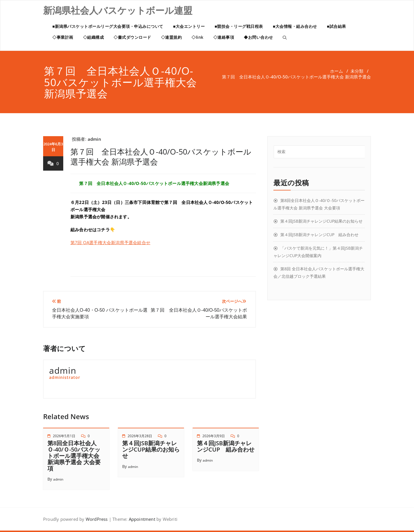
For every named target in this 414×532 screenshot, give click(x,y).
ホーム (337, 71)
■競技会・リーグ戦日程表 (239, 26)
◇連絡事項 (224, 37)
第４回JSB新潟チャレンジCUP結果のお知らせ (151, 449)
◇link (198, 37)
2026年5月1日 (64, 436)
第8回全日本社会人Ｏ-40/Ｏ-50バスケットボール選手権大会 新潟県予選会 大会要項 (74, 456)
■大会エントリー (189, 26)
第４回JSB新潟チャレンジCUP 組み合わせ (226, 446)
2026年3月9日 (214, 436)
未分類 (357, 71)
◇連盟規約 (171, 37)
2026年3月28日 (140, 436)
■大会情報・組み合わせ (295, 26)
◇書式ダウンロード (132, 37)
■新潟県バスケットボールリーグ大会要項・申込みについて (108, 26)
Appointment (141, 519)
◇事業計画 (63, 37)
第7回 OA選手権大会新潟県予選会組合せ (110, 242)
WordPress (97, 519)
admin (94, 139)
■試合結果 (337, 26)
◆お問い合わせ (258, 37)
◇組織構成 (94, 37)
